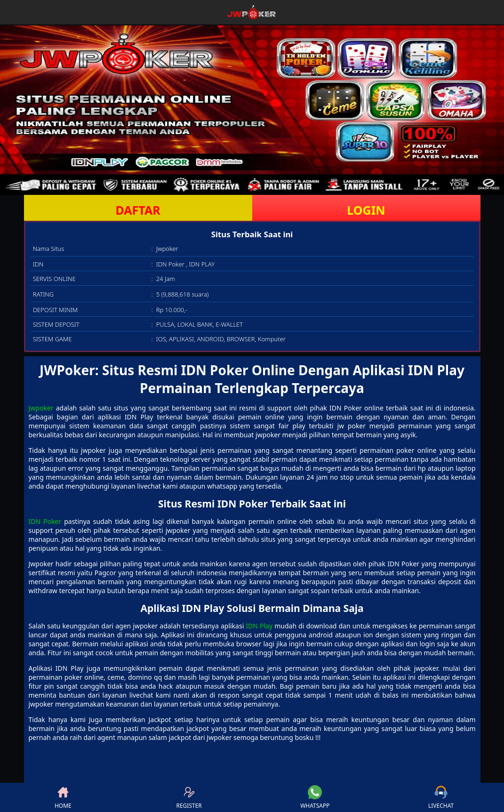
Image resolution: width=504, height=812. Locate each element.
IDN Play (259, 626)
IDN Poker (45, 521)
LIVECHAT (441, 797)
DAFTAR (138, 210)
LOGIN (366, 210)
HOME (63, 797)
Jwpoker (41, 408)
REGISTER (189, 797)
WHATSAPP (315, 797)
